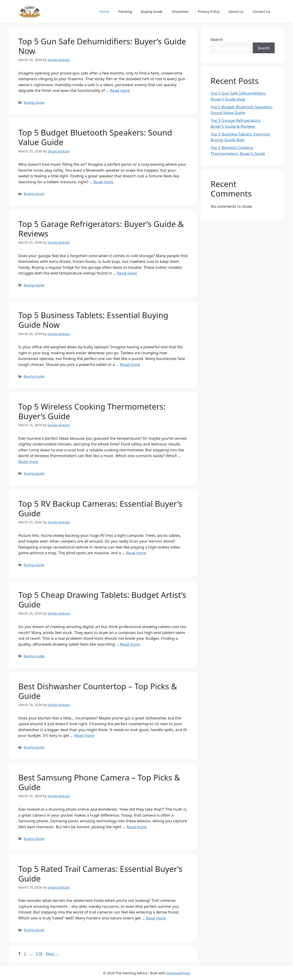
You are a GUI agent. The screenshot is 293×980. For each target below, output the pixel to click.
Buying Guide (152, 11)
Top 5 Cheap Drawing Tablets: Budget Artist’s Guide (102, 600)
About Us (236, 11)
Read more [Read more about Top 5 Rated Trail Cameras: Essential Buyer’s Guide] (156, 918)
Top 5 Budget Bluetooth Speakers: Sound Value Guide (95, 137)
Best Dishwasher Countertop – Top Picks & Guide (98, 691)
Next (53, 954)
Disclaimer (180, 11)
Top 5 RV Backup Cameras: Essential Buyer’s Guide (100, 508)
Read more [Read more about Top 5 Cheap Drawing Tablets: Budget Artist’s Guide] (130, 644)
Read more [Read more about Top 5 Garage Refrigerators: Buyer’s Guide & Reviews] (127, 273)
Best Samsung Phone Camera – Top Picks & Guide (99, 782)
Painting (125, 11)
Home (104, 11)
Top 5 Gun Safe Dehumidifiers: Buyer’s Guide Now (102, 46)
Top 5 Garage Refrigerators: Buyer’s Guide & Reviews (101, 229)
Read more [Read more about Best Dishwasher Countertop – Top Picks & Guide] (84, 735)
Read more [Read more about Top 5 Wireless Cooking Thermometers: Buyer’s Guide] (28, 462)
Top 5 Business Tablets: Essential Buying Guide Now (93, 320)
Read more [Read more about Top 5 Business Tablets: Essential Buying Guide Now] (130, 364)
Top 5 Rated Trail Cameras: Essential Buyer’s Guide (100, 874)
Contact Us (261, 11)
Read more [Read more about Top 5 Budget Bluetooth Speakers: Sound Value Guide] (103, 182)
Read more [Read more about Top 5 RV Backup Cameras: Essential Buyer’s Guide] (136, 553)
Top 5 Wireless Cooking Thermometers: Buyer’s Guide (92, 411)
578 (39, 954)
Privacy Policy (209, 11)
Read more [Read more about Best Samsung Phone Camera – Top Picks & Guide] (137, 827)
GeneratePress (178, 973)
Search (217, 39)
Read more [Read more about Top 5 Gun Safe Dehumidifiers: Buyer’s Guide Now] (120, 90)
